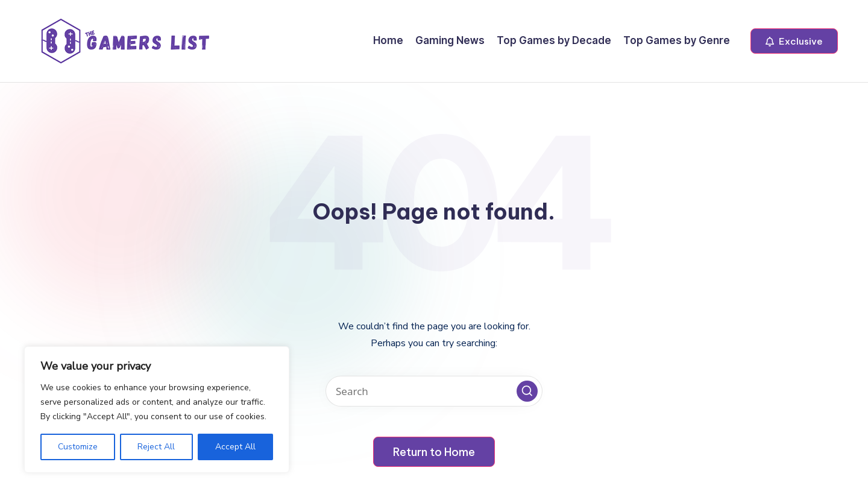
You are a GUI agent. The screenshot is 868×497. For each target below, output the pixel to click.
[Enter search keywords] (434, 391)
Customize (78, 447)
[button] (794, 41)
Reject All (156, 447)
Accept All (235, 447)
